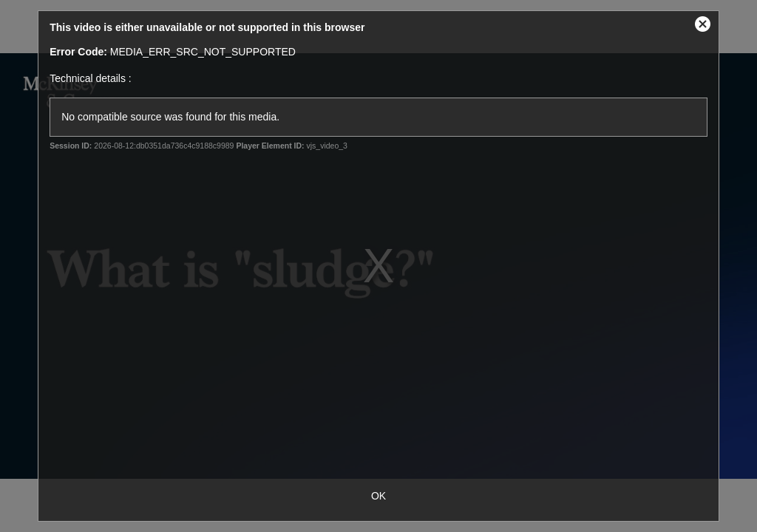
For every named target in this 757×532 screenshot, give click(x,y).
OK (378, 496)
